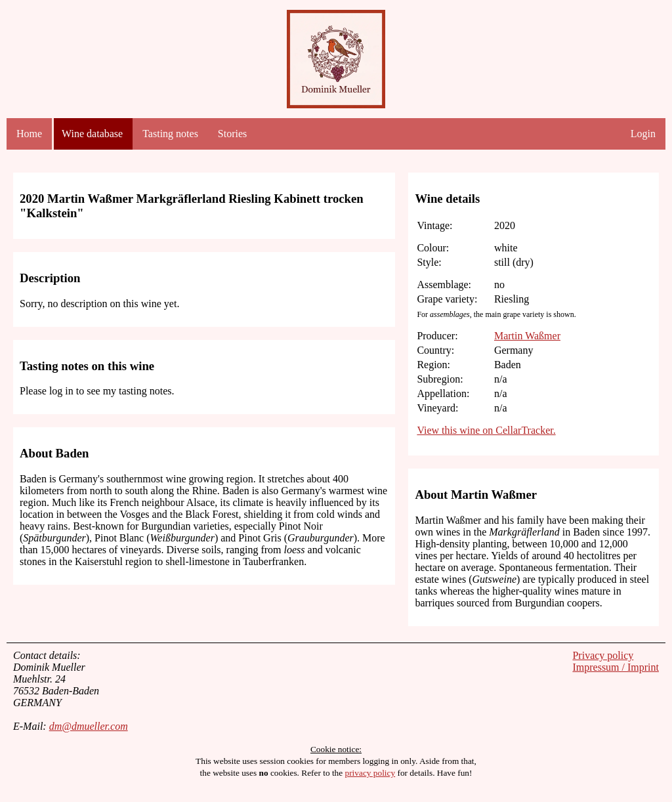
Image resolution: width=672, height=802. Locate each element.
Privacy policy (603, 655)
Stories (232, 134)
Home (29, 134)
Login (643, 134)
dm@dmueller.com (89, 726)
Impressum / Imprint (616, 667)
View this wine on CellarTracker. (486, 430)
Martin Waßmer (527, 336)
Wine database (92, 134)
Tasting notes (170, 134)
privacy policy (370, 773)
